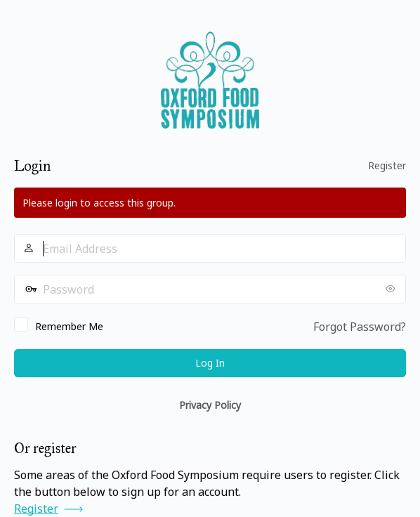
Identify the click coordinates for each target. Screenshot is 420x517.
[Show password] (392, 289)
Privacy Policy (210, 405)
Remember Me (69, 326)
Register (387, 165)
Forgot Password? (360, 327)
